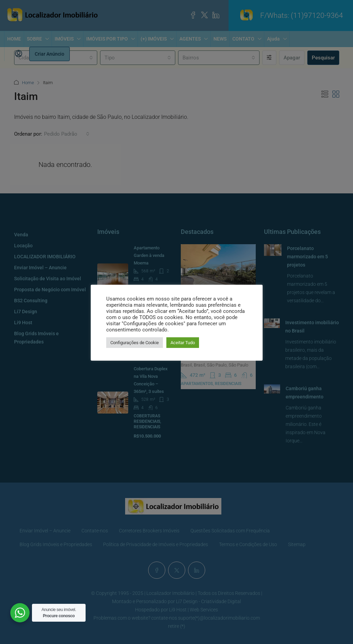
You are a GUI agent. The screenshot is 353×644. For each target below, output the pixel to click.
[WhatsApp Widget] (20, 613)
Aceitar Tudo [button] (183, 343)
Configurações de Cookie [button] (135, 343)
